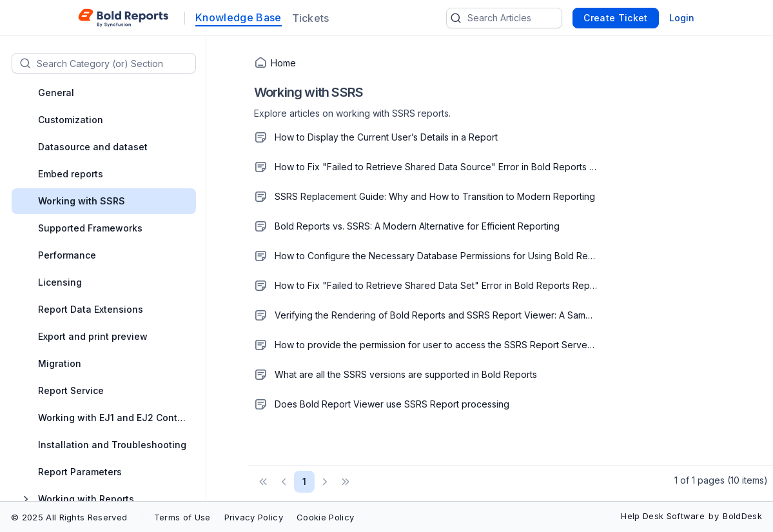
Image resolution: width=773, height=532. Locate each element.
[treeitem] (113, 93)
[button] (263, 482)
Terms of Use (182, 517)
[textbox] (116, 63)
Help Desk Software (663, 516)
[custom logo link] (123, 18)
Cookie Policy (325, 517)
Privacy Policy (254, 517)
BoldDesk (742, 516)
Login (682, 18)
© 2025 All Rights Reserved (69, 517)
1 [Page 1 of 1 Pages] (304, 481)
